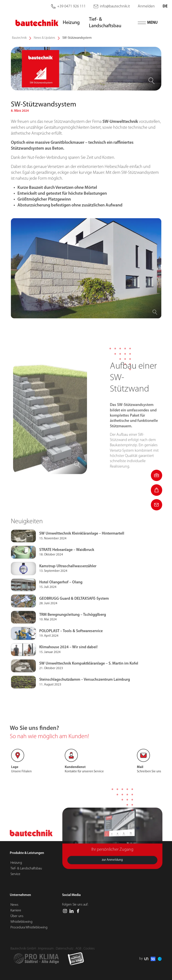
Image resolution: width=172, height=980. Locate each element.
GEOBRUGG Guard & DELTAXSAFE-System (74, 609)
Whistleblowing (21, 922)
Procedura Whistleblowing (29, 928)
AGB (78, 948)
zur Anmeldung (112, 870)
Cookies (89, 948)
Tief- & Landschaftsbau (26, 869)
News (14, 905)
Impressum (46, 948)
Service (15, 874)
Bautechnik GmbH (23, 948)
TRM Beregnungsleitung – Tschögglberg (73, 625)
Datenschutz (65, 948)
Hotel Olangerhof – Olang (61, 593)
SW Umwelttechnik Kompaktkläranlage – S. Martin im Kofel (89, 674)
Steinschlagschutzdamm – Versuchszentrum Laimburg (85, 690)
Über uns (17, 916)
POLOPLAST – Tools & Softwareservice (71, 642)
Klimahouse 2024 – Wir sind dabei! (68, 658)
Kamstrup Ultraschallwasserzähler (68, 577)
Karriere (16, 910)
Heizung (16, 863)
